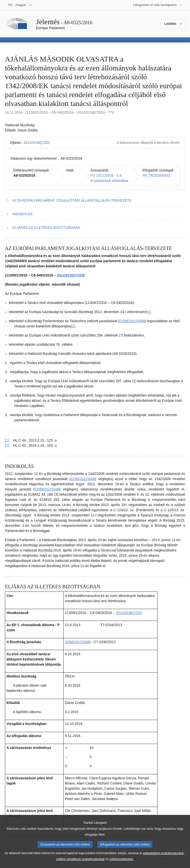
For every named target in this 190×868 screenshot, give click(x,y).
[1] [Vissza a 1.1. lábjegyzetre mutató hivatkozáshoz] (7, 440)
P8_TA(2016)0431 (156, 175)
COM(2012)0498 (132, 321)
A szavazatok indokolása (109, 181)
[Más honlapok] (158, 5)
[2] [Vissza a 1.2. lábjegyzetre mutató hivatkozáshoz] (7, 445)
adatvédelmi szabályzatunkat (163, 859)
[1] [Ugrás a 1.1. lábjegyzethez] (149, 312)
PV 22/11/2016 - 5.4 (106, 175)
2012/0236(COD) (37, 143)
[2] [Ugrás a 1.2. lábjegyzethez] (73, 326)
